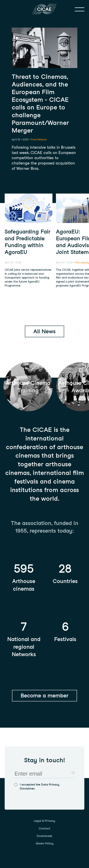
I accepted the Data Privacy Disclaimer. (40, 787)
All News (44, 331)
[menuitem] (44, 821)
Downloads (44, 836)
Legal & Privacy (44, 821)
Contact (44, 828)
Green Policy (45, 843)
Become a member (44, 695)
